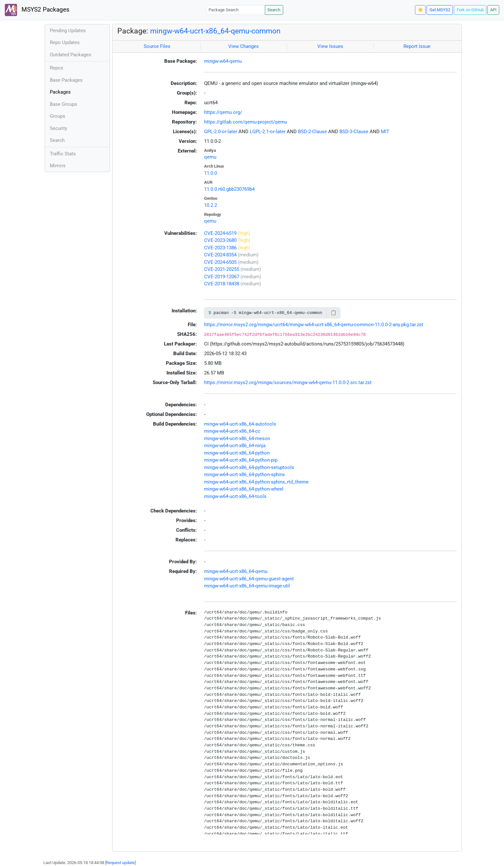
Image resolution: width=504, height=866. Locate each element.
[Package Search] (236, 10)
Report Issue (417, 46)
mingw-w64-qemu (223, 61)
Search (274, 10)
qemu (210, 157)
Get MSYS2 (440, 10)
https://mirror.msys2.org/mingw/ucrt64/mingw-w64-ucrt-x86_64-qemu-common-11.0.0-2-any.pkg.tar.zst (314, 325)
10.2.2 (211, 205)
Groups (58, 116)
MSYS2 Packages (37, 10)
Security (59, 128)
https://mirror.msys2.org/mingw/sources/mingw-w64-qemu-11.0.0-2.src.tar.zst (288, 382)
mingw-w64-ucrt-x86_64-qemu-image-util (247, 586)
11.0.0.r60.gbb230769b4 (229, 189)
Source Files (157, 46)
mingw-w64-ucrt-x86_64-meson (237, 438)
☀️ (420, 10)
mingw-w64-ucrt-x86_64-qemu (236, 571)
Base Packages (66, 80)
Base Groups (63, 104)
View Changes (243, 46)
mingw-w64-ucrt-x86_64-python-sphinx (244, 474)
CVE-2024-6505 (220, 262)
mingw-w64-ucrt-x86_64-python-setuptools (249, 467)
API (493, 10)
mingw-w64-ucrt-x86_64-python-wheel (244, 489)
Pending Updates (68, 31)
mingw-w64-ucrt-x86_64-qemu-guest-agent (249, 579)
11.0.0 (211, 173)
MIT (385, 132)
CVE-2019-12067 (222, 277)
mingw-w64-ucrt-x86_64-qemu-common (215, 31)
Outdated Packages (71, 55)
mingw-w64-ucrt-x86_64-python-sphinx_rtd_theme (256, 482)
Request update (120, 863)
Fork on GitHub (470, 10)
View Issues (330, 46)
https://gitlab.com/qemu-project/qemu (246, 122)
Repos (57, 68)
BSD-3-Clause (354, 132)
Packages (60, 92)
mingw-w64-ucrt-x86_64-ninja (235, 446)
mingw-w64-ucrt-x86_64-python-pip (241, 460)
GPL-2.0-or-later (221, 132)
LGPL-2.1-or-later (268, 132)
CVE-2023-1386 (220, 248)
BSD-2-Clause (312, 132)
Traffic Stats (63, 154)
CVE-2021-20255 (222, 269)
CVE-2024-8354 (220, 255)
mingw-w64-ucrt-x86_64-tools (235, 496)
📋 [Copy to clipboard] (333, 313)
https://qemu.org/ (223, 112)
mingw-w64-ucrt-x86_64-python (237, 453)
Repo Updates (65, 42)
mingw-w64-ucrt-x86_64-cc (232, 431)
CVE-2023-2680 (220, 240)
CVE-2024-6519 (220, 233)
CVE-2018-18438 (222, 284)
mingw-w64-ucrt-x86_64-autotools (240, 424)
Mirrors (58, 166)
